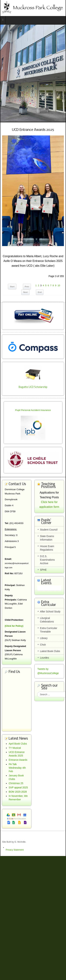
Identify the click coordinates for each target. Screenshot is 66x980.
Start (12, 287)
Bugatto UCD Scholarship (33, 387)
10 (59, 286)
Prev (27, 287)
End (40, 292)
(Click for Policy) (14, 626)
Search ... (37, 692)
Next (25, 292)
